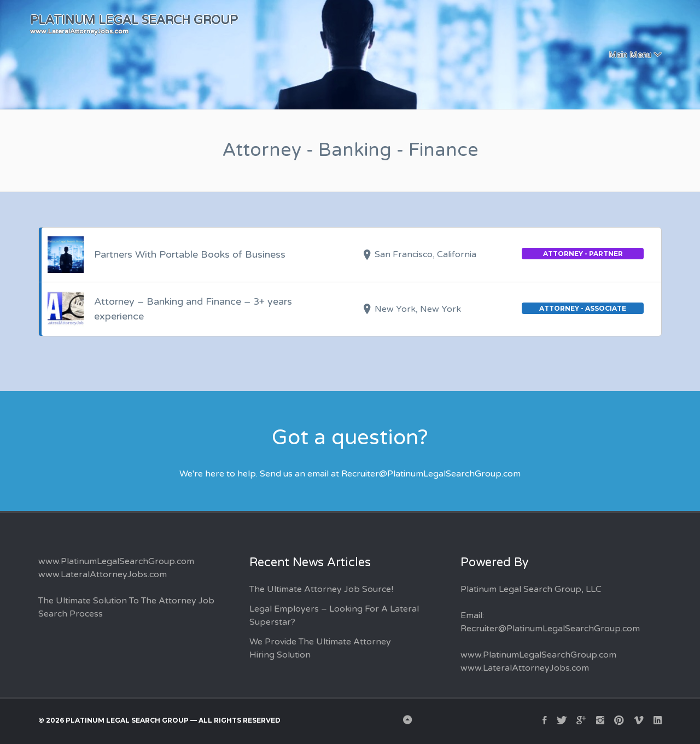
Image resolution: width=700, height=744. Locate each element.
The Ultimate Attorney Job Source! (321, 589)
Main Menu (630, 55)
